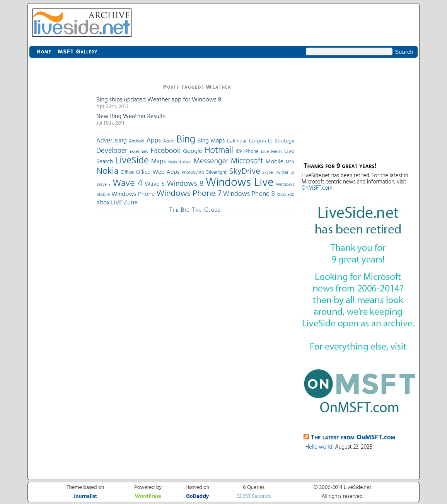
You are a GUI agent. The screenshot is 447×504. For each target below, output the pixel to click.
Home (44, 52)
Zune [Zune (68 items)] (131, 203)
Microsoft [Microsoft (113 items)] (247, 161)
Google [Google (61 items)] (193, 151)
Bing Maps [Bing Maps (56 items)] (211, 141)
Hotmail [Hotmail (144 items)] (219, 151)
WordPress (148, 496)
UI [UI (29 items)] (292, 173)
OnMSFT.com (317, 188)
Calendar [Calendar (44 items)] (237, 141)
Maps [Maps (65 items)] (159, 162)
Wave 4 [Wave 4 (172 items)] (127, 183)
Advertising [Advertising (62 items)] (112, 141)
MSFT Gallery (77, 52)
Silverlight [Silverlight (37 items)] (216, 173)
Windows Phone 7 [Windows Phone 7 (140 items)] (189, 194)
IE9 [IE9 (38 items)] (239, 152)
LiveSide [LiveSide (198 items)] (132, 161)
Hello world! (320, 447)
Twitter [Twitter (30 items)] (282, 173)
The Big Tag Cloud (195, 210)
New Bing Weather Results (131, 117)
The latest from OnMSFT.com (353, 438)
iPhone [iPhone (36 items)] (252, 152)
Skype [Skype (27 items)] (268, 173)
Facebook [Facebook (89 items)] (165, 151)
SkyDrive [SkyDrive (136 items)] (245, 172)
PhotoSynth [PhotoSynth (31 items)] (193, 173)
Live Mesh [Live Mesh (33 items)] (271, 152)
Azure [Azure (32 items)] (169, 141)
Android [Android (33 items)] (136, 141)
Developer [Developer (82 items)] (112, 151)
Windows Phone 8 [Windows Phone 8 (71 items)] (249, 194)
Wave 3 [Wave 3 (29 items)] (103, 185)
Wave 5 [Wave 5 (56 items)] (155, 184)
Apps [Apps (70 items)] (154, 141)
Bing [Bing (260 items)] (186, 140)
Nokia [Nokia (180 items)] (107, 171)
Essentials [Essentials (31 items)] (139, 152)
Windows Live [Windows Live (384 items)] (240, 183)
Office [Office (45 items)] (127, 172)
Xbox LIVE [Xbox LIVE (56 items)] (109, 203)
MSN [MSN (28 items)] (290, 162)
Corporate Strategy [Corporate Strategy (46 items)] (272, 141)
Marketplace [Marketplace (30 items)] (180, 162)
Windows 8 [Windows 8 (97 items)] (185, 184)
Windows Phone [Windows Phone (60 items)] (133, 194)
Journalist (85, 496)
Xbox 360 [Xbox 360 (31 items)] (285, 195)
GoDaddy (197, 496)
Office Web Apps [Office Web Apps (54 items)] (158, 172)
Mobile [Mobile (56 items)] (275, 162)
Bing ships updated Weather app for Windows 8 (159, 100)
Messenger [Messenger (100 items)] (211, 161)
